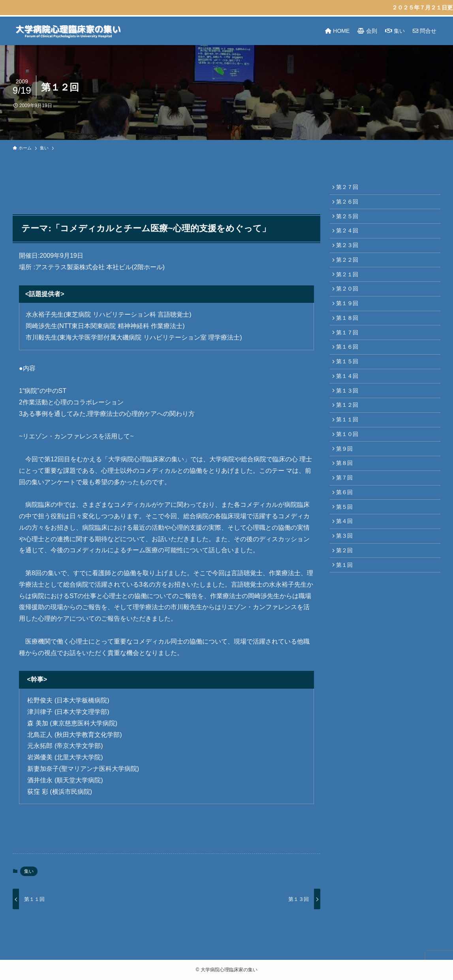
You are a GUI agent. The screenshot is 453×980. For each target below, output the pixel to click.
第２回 (346, 599)
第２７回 (349, 188)
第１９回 (349, 319)
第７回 (346, 517)
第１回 (346, 616)
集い (29, 871)
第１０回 (349, 468)
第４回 (346, 566)
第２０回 (349, 303)
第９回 (346, 484)
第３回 (346, 583)
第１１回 (349, 451)
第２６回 (349, 204)
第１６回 (349, 369)
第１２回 (349, 434)
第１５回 (349, 385)
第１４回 (349, 402)
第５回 (346, 550)
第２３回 (349, 254)
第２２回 (349, 270)
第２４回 (349, 237)
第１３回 (349, 418)
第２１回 (349, 287)
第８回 (346, 500)
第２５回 (349, 221)
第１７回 (349, 352)
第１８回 (349, 336)
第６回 (346, 533)
